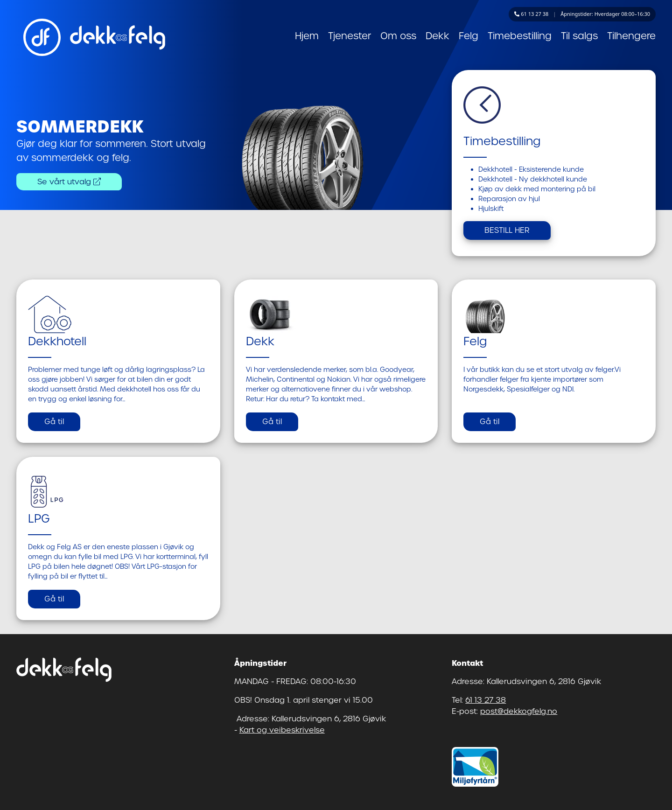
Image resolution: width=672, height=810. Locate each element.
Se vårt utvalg (69, 182)
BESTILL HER (507, 230)
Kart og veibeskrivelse (282, 730)
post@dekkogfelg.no (519, 711)
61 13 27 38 (486, 700)
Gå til (54, 422)
